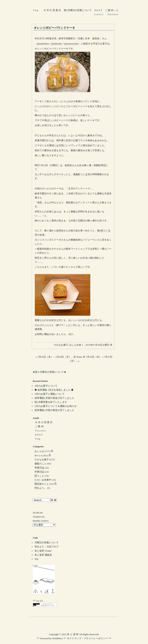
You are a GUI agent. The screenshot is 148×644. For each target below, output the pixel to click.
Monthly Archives (41, 521)
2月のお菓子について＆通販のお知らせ (56, 406)
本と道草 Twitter (43, 551)
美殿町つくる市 (81, 174)
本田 (39, 203)
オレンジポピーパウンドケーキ (54, 28)
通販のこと (41, 464)
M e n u (38, 455)
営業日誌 (39, 468)
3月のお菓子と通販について (50, 394)
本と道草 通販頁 (43, 555)
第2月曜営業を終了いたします (51, 402)
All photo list (38, 517)
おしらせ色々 (76, 345)
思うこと (39, 476)
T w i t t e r (113, 14)
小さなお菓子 (61, 345)
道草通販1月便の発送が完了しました (54, 410)
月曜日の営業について (47, 543)
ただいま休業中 (43, 480)
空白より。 (41, 488)
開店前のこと (42, 484)
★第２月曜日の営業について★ (49, 372)
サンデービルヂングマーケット (51, 174)
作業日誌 (39, 472)
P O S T (98, 10)
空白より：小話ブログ (47, 547)
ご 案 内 (39, 426)
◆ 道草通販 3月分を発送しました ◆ (54, 390)
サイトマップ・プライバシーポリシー (87, 638)
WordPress (57, 638)
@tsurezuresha (71, 44)
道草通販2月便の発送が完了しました (54, 398)
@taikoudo (56, 44)
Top (36, 559)
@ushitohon (43, 44)
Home (78, 357)
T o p (36, 10)
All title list (38, 513)
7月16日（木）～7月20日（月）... (55, 357)
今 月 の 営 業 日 (52, 10)
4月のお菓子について (46, 386)
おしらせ (39, 451)
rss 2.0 (38, 601)
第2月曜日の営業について (78, 10)
